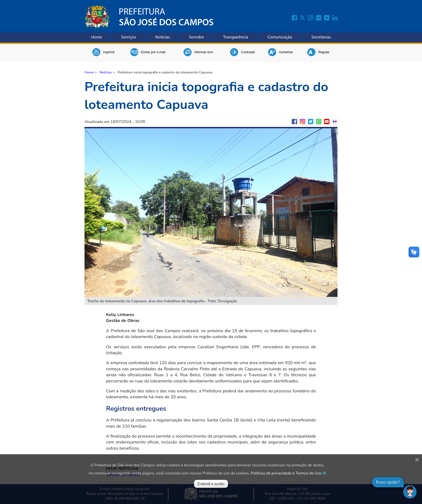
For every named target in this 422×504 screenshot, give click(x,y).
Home (97, 37)
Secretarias (321, 37)
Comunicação (280, 37)
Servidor (196, 37)
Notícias (163, 37)
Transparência (236, 37)
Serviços (129, 37)
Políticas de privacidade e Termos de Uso (286, 473)
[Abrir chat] (410, 492)
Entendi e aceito (211, 484)
